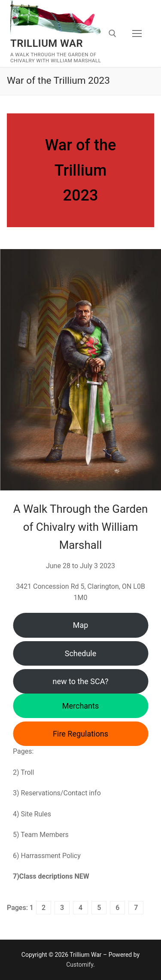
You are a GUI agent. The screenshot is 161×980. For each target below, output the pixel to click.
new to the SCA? (81, 681)
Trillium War (47, 43)
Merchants (80, 706)
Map (81, 625)
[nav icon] (137, 33)
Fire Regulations (80, 734)
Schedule (81, 653)
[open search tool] (112, 33)
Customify (80, 965)
